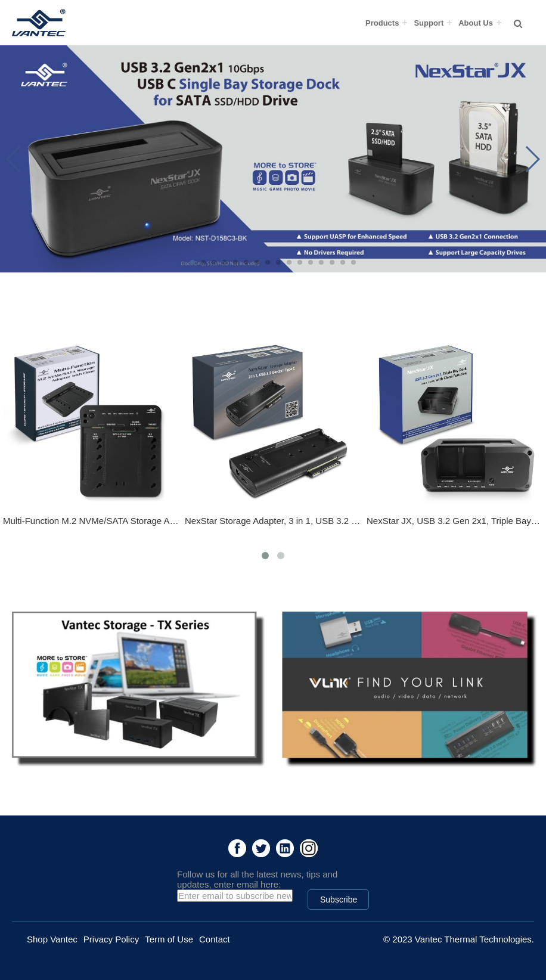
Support (429, 23)
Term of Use (169, 939)
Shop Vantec (52, 939)
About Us (476, 23)
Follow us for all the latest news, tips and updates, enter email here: (257, 879)
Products (382, 23)
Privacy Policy (111, 939)
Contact (215, 939)
